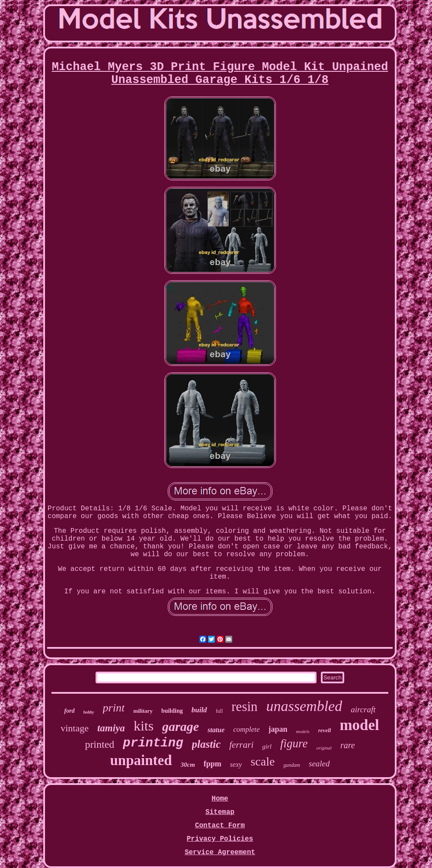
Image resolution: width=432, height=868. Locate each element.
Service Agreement (220, 852)
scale (262, 761)
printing (153, 743)
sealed (319, 764)
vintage (75, 728)
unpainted (141, 760)
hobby (89, 712)
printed (99, 744)
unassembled (304, 706)
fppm (213, 764)
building (172, 711)
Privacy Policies (220, 839)
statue (216, 730)
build (199, 710)
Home (220, 799)
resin (244, 706)
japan (278, 729)
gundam (292, 765)
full (219, 711)
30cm (188, 765)
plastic (206, 744)
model (359, 725)
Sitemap (220, 812)
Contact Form (220, 826)
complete (246, 729)
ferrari (241, 745)
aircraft (363, 709)
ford (69, 711)
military (143, 711)
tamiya (111, 728)
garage (181, 726)
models (303, 731)
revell (325, 730)
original (324, 748)
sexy (236, 764)
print (114, 708)
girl (267, 746)
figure (294, 743)
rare (348, 745)
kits (144, 726)
